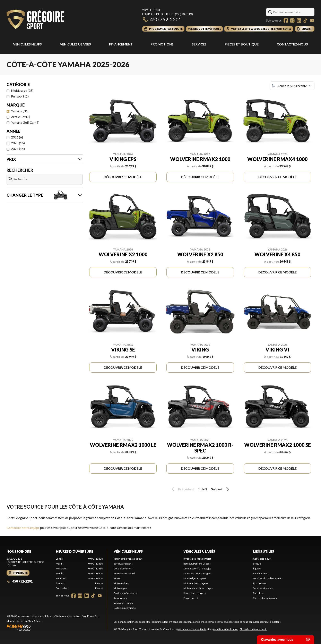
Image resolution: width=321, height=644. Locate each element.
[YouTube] (312, 20)
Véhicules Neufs (27, 44)
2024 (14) (18, 149)
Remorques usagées (195, 593)
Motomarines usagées (196, 583)
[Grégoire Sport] (35, 20)
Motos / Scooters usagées (198, 573)
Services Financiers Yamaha (268, 578)
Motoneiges (120, 588)
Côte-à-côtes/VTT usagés (197, 569)
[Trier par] (292, 86)
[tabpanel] (79, 574)
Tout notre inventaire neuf (128, 559)
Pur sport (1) (20, 96)
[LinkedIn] (299, 20)
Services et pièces (263, 588)
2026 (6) (17, 137)
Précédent (182, 489)
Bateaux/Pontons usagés (197, 564)
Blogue (257, 564)
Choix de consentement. (253, 629)
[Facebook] (286, 20)
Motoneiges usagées (195, 578)
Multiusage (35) (22, 90)
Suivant (221, 489)
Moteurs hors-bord (124, 573)
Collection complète (125, 608)
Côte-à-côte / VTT (123, 569)
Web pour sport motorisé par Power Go (77, 616)
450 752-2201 (162, 19)
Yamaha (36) (20, 111)
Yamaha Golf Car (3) (25, 122)
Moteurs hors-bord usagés (198, 588)
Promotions (162, 44)
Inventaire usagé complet (197, 559)
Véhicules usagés (75, 44)
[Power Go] (53, 628)
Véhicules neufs (128, 551)
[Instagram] (292, 20)
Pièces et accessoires (265, 598)
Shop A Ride (34, 621)
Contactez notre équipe (23, 528)
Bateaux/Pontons (123, 564)
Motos (117, 578)
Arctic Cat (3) (21, 117)
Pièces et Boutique (242, 44)
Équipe (257, 569)
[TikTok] (305, 20)
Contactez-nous (292, 44)
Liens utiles (263, 551)
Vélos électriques (123, 603)
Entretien (258, 593)
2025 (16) (18, 143)
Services (199, 44)
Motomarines (121, 583)
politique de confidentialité (192, 629)
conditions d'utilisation (226, 629)
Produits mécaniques (125, 593)
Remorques (120, 598)
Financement (121, 44)
